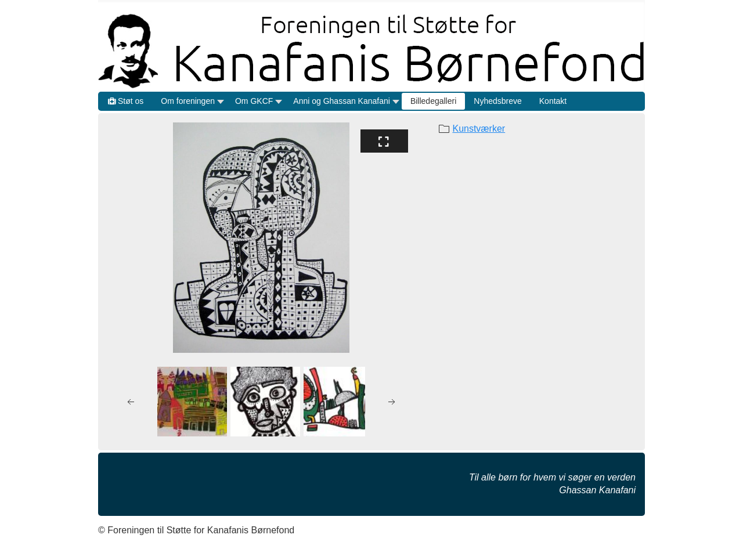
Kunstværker (479, 129)
